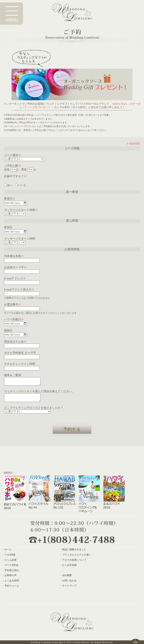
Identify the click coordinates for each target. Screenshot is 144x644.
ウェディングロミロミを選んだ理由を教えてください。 (39, 391)
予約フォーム (12, 586)
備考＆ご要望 (13, 375)
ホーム (8, 549)
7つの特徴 (10, 555)
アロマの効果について (74, 560)
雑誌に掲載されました (74, 549)
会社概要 (67, 575)
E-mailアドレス (15, 278)
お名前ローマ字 (15, 267)
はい (8, 185)
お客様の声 (10, 575)
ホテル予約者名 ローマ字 (20, 353)
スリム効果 (10, 560)
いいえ (21, 185)
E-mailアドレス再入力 (19, 290)
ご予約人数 (13, 166)
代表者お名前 (14, 256)
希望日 (10, 199)
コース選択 (13, 155)
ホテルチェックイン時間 (20, 364)
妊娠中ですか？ (15, 176)
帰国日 (8, 331)
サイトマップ (69, 586)
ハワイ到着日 (14, 319)
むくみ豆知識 (69, 565)
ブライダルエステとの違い (77, 555)
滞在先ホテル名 (15, 342)
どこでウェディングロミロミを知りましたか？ (34, 408)
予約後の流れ (12, 570)
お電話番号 (13, 305)
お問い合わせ (69, 581)
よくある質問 (12, 581)
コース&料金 (11, 565)
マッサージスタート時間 (21, 210)
